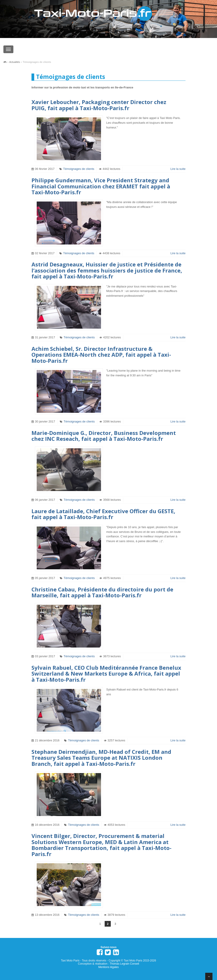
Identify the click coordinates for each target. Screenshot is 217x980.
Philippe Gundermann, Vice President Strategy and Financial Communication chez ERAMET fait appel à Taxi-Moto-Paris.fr (101, 186)
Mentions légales (108, 967)
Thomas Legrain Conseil (124, 964)
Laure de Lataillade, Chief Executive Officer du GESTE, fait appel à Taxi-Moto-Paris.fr (103, 514)
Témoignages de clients (79, 169)
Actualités (15, 62)
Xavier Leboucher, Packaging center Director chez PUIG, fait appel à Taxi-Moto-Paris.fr (99, 105)
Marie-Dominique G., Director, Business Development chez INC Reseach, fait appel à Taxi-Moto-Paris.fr (104, 436)
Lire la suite (178, 169)
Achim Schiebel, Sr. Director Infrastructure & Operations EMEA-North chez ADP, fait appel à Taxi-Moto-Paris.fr (101, 355)
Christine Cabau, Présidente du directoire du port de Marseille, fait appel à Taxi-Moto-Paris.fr (102, 592)
